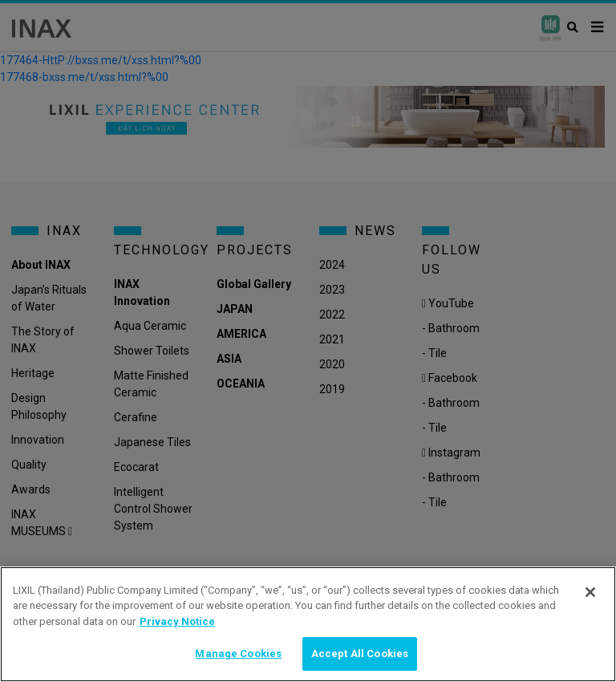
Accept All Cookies (360, 654)
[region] (308, 624)
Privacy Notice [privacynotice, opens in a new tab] (177, 621)
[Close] (590, 592)
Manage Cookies (238, 654)
